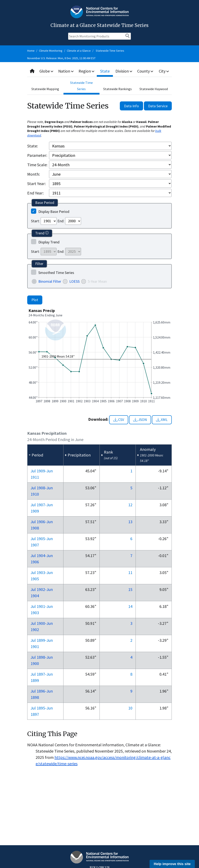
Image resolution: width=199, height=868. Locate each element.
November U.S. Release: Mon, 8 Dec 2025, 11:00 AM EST (61, 58)
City (164, 71)
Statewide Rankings (118, 89)
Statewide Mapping (45, 89)
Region (87, 71)
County (146, 71)
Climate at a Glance (79, 51)
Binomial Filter (50, 281)
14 (130, 606)
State (105, 71)
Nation (66, 71)
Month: (34, 174)
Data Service (158, 106)
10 (130, 708)
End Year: (35, 193)
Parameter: (37, 155)
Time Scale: (37, 165)
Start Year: (36, 183)
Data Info (131, 106)
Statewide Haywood (154, 89)
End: (61, 221)
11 (130, 572)
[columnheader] (45, 455)
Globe (47, 71)
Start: (35, 221)
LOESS (74, 281)
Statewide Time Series (110, 51)
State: (32, 146)
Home (31, 51)
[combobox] (99, 71)
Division (124, 71)
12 (130, 505)
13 (130, 522)
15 (130, 589)
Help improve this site (172, 864)
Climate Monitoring (51, 51)
